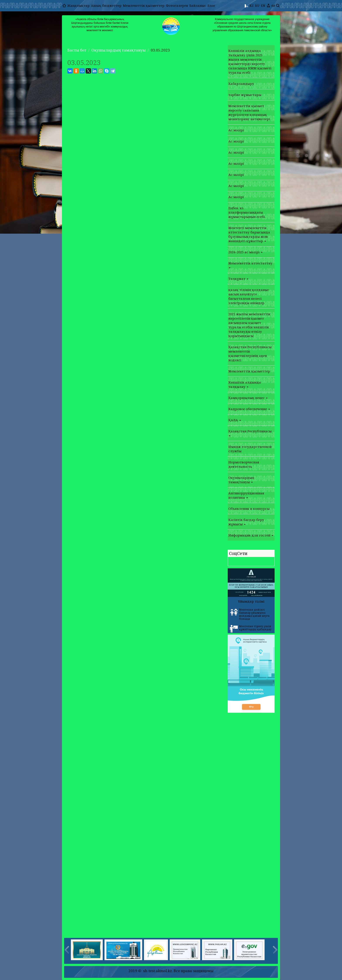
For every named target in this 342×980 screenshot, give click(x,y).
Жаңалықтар (78, 5)
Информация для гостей (251, 535)
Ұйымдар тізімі (251, 601)
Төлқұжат (238, 279)
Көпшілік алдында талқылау (245, 384)
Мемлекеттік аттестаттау (250, 265)
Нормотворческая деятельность (244, 464)
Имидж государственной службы (250, 449)
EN (263, 5)
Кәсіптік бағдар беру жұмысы (246, 522)
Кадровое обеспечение (249, 409)
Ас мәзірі (236, 130)
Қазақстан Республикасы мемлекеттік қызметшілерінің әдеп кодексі (250, 353)
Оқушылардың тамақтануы (119, 50)
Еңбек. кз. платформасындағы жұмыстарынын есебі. (247, 212)
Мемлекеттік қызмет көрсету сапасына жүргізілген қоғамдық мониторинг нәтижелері (249, 112)
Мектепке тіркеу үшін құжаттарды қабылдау (251, 629)
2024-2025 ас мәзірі (245, 252)
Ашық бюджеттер (106, 5)
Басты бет (77, 50)
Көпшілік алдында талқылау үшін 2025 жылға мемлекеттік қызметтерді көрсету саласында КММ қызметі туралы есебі (250, 62)
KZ (252, 5)
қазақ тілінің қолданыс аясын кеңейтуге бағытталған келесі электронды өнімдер (249, 296)
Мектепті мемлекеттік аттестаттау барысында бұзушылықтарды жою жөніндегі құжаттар (249, 234)
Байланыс (198, 5)
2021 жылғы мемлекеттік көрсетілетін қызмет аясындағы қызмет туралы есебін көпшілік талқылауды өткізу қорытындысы (249, 325)
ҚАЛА (235, 420)
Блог (211, 5)
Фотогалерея (177, 5)
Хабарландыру (241, 84)
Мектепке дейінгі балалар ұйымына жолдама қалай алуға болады (250, 614)
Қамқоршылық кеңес (248, 398)
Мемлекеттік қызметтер (144, 5)
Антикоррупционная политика (246, 495)
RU (257, 5)
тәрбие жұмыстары (245, 95)
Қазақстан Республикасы (250, 433)
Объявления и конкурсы (249, 509)
